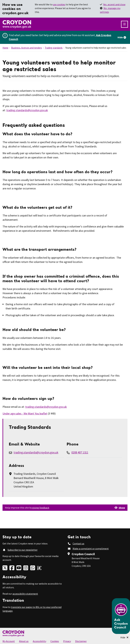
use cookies (59, 4)
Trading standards (54, 48)
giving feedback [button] (41, 508)
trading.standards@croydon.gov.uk (27, 110)
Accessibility (39, 641)
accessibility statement (25, 594)
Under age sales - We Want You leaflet (25, 413)
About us (24, 641)
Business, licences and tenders (27, 48)
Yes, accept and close (114, 4)
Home (5, 48)
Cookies (55, 641)
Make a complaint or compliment (91, 549)
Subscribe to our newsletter (23, 550)
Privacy (67, 641)
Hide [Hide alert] (120, 37)
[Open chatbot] (121, 616)
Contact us (78, 543)
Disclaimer (81, 641)
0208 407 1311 (80, 452)
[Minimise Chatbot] (124, 637)
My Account (9, 641)
